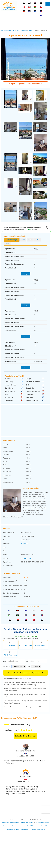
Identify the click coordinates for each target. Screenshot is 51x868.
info (25, 274)
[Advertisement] (25, 19)
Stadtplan (24, 540)
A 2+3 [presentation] (38, 240)
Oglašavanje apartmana (38, 826)
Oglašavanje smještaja (42, 819)
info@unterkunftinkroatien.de (10, 819)
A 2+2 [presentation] (23, 240)
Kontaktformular (27, 555)
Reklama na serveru (27, 819)
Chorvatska (25, 826)
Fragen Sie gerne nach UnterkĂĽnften (25, 84)
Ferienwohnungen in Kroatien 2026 (22, 823)
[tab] (12, 240)
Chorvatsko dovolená (13, 826)
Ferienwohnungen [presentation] (12, 240)
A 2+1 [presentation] (8, 244)
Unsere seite (6, 823)
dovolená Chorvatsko (41, 823)
